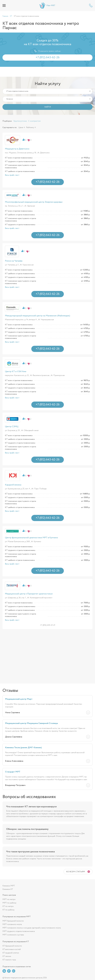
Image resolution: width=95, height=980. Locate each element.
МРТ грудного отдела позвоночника (19, 931)
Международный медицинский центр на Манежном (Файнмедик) (37, 316)
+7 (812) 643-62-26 (91, 6)
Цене (21, 127)
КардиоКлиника (13, 485)
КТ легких (7, 956)
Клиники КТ (8, 889)
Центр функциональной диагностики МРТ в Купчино (31, 538)
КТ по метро (8, 906)
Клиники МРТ (9, 886)
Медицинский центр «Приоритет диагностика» (29, 594)
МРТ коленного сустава (13, 935)
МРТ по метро (9, 899)
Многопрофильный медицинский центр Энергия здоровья (34, 202)
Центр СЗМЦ (12, 427)
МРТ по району (9, 903)
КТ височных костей (12, 949)
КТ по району (8, 910)
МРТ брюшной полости (13, 921)
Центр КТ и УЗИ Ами (16, 371)
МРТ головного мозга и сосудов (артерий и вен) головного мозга (32, 928)
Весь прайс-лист (12, 175)
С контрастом (34, 121)
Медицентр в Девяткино (17, 149)
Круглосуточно (20, 121)
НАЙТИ (48, 107)
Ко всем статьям (76, 872)
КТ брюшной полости (12, 946)
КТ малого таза (9, 960)
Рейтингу (30, 127)
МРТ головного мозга (12, 924)
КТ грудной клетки (11, 953)
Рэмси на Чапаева (14, 261)
